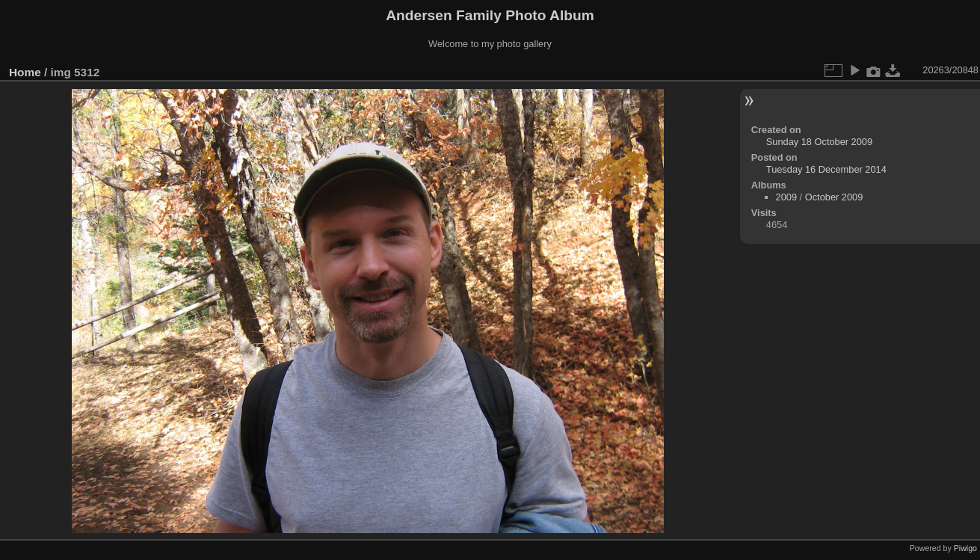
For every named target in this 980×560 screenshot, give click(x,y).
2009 (786, 197)
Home (25, 72)
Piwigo (965, 548)
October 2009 (834, 197)
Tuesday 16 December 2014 (826, 169)
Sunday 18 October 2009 (819, 142)
